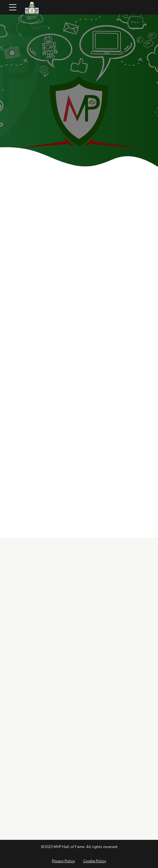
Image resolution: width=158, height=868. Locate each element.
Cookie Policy (95, 861)
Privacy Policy (63, 861)
